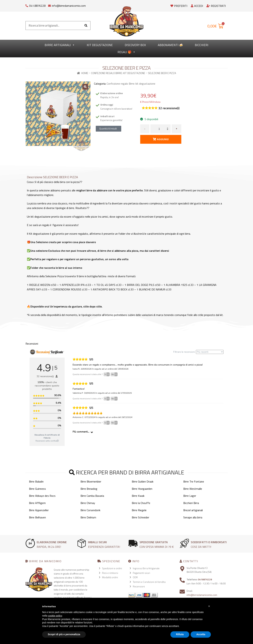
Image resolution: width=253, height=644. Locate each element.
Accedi (197, 6)
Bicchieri (202, 45)
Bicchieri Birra (191, 503)
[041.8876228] (27, 5)
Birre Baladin (36, 481)
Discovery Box (135, 45)
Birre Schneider (140, 517)
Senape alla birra (193, 517)
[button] (85, 87)
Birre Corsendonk (90, 510)
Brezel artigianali (193, 510)
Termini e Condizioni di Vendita (149, 582)
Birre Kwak (138, 496)
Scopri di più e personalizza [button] (64, 634)
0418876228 (205, 579)
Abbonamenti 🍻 (170, 45)
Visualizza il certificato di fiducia (47, 436)
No (114, 374)
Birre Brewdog (89, 489)
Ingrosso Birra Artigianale (146, 568)
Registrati (216, 6)
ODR (135, 577)
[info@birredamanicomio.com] (49, 5)
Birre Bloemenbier (91, 481)
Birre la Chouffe (141, 503)
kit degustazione (100, 45)
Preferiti (179, 6)
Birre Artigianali (60, 45)
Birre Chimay (88, 503)
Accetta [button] (201, 634)
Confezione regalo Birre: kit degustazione (118, 73)
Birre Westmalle (193, 489)
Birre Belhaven (37, 517)
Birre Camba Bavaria (92, 496)
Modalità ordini (110, 577)
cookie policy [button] (55, 616)
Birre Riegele (139, 510)
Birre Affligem (37, 503)
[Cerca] (86, 26)
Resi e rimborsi (110, 573)
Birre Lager (190, 496)
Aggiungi (163, 139)
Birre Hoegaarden (142, 489)
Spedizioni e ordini (112, 568)
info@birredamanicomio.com (69, 6)
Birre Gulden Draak (143, 481)
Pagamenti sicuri (141, 573)
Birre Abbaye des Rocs (42, 496)
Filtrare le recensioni (198, 352)
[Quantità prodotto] (161, 129)
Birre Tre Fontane (194, 481)
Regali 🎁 (126, 52)
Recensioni (139, 586)
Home (85, 73)
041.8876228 (37, 6)
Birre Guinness (37, 489)
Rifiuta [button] (180, 634)
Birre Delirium (88, 517)
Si (107, 374)
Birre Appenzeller (39, 510)
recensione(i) (169, 108)
